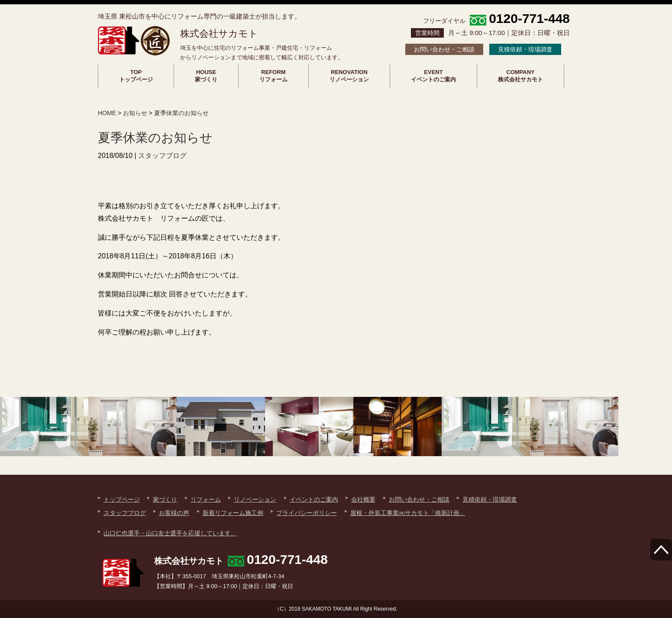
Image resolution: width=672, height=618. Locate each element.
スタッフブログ (162, 156)
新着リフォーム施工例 (233, 513)
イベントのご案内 (314, 499)
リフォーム (206, 499)
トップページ (122, 499)
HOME (107, 113)
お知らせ (135, 113)
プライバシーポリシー (307, 513)
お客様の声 (174, 513)
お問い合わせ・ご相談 (444, 49)
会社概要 (363, 499)
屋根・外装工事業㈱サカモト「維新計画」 (408, 513)
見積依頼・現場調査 (525, 49)
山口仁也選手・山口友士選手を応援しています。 (170, 533)
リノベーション (255, 499)
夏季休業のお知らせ (181, 113)
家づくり (165, 499)
